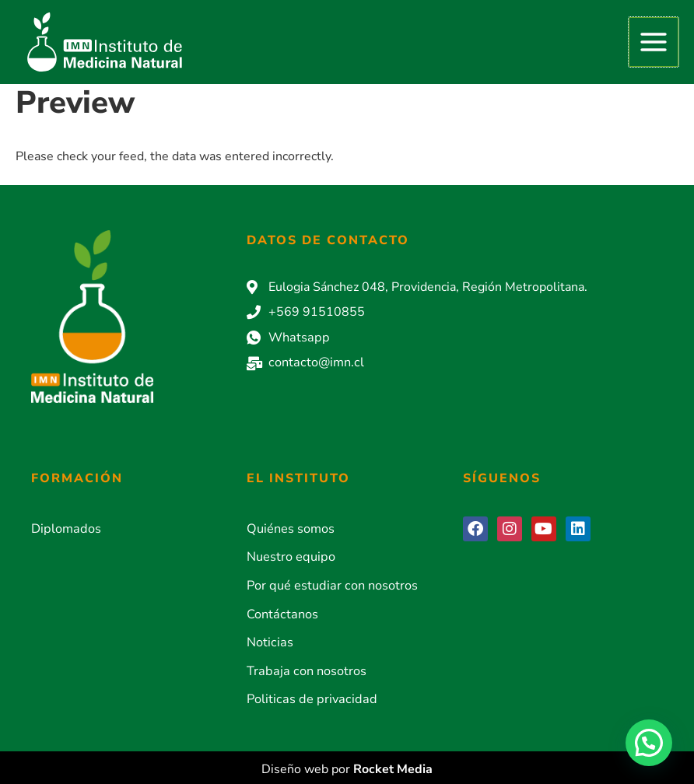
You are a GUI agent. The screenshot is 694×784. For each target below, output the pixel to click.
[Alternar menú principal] (654, 42)
